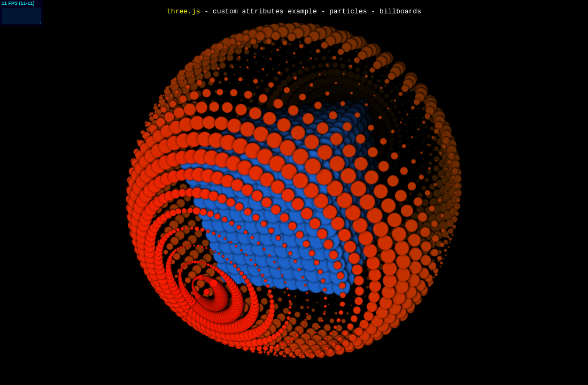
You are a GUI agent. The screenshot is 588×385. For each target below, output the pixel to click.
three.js (183, 12)
